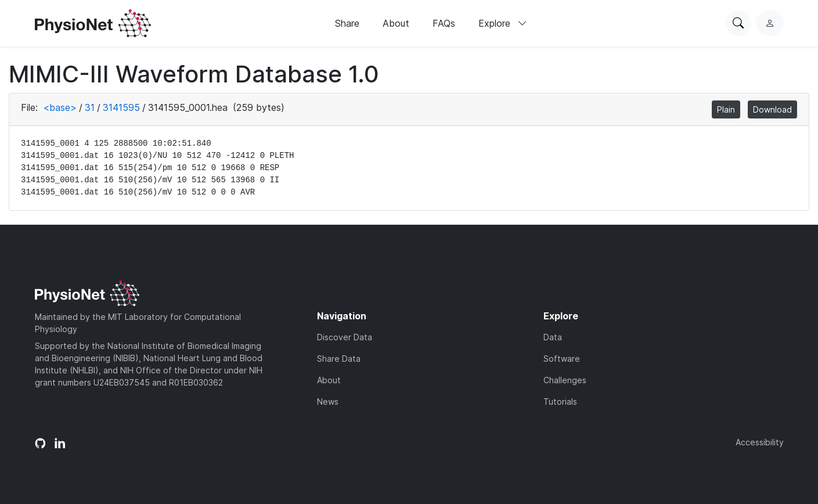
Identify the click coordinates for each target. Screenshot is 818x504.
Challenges (565, 380)
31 (90, 107)
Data (553, 337)
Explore (503, 23)
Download (772, 109)
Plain (726, 109)
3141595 (121, 107)
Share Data (339, 359)
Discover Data (345, 337)
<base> (60, 107)
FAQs (444, 23)
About (396, 23)
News (328, 402)
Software (562, 359)
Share (347, 23)
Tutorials (560, 402)
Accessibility (760, 442)
